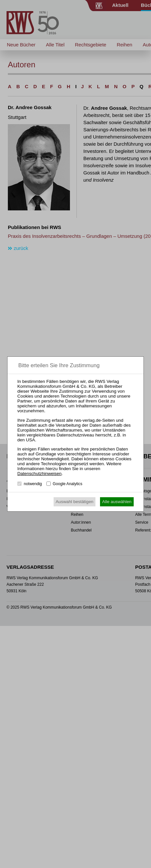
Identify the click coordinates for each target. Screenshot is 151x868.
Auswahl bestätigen (75, 502)
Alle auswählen (117, 502)
